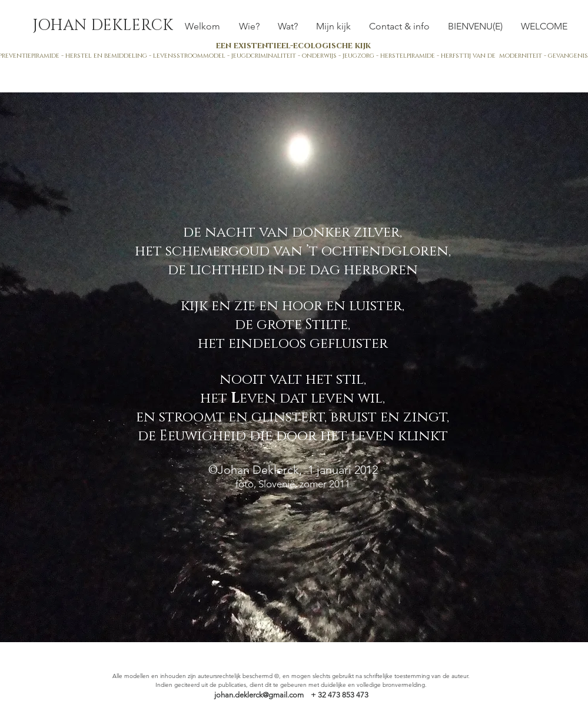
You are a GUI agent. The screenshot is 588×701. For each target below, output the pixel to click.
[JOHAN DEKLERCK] (103, 26)
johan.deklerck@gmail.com (259, 695)
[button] (288, 26)
